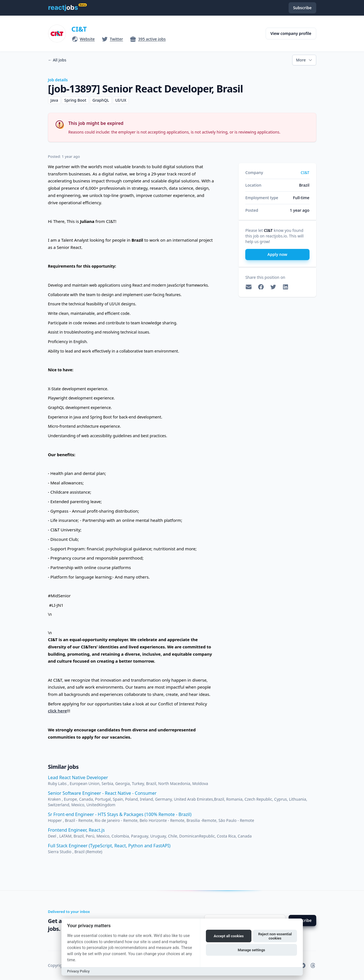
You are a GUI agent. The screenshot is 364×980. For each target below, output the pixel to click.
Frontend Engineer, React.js (77, 830)
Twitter (116, 39)
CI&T (79, 29)
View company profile (291, 33)
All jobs (57, 60)
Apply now (277, 254)
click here (58, 711)
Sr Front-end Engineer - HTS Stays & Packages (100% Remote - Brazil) (120, 814)
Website (87, 39)
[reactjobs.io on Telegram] (303, 965)
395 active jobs (152, 39)
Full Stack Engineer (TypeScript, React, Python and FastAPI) (109, 846)
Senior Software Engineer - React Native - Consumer (102, 793)
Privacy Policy (78, 971)
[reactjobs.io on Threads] (313, 965)
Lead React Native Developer (78, 777)
